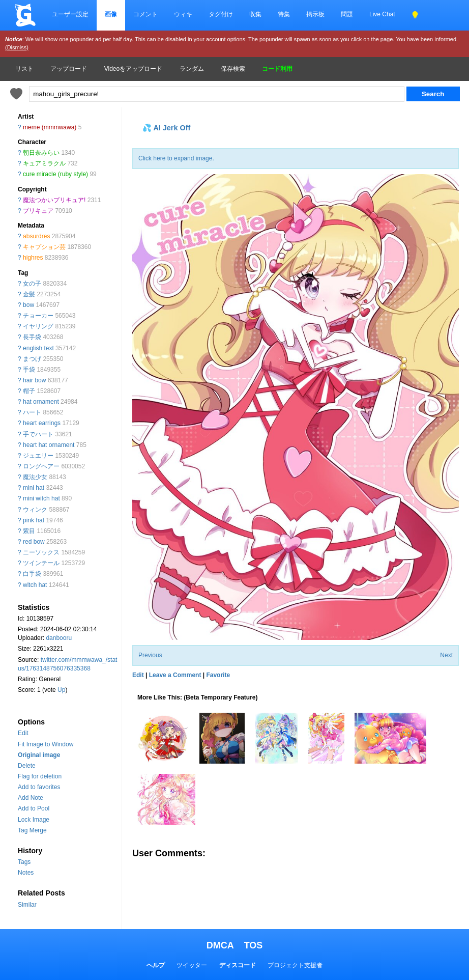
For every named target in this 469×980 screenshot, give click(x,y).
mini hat (34, 488)
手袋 (29, 370)
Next (446, 655)
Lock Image (34, 820)
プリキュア (38, 211)
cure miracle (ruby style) (55, 174)
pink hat (34, 520)
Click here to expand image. (176, 158)
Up (61, 690)
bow (28, 305)
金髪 (29, 294)
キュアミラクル (44, 163)
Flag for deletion (40, 776)
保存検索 (233, 69)
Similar (27, 905)
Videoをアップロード (133, 69)
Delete (27, 766)
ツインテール (41, 563)
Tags (24, 862)
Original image (39, 755)
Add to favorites (39, 787)
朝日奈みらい (41, 153)
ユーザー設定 (70, 14)
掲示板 (315, 14)
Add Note (31, 798)
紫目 (29, 531)
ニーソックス (41, 552)
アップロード (69, 69)
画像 (111, 14)
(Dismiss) (17, 47)
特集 (284, 14)
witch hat (35, 585)
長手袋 (32, 337)
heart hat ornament (49, 445)
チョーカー (38, 316)
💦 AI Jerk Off (166, 128)
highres (33, 258)
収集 (255, 14)
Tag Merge (32, 830)
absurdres (36, 236)
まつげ (32, 359)
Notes (26, 873)
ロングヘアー (41, 466)
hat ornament (41, 402)
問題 (347, 14)
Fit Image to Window (46, 744)
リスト (24, 69)
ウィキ (183, 14)
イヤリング (38, 326)
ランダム (192, 69)
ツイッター (192, 965)
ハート (32, 412)
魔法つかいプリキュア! (54, 200)
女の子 (32, 284)
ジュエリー (38, 456)
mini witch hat (41, 498)
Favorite (218, 675)
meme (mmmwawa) (50, 127)
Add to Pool (34, 808)
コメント (145, 14)
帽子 (29, 391)
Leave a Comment (175, 675)
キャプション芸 (44, 247)
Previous (150, 655)
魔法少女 (35, 477)
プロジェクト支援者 (295, 965)
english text (38, 348)
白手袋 (32, 574)
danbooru (59, 638)
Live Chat (382, 14)
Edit (23, 733)
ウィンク (35, 510)
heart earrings (42, 423)
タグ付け (221, 14)
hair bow (34, 380)
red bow (34, 542)
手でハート (38, 434)
